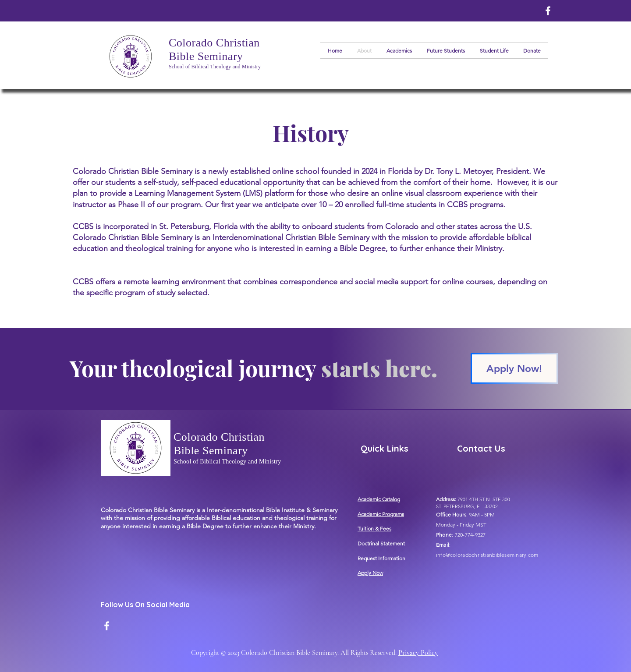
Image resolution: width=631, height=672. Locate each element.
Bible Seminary (206, 56)
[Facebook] (548, 11)
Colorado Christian (214, 43)
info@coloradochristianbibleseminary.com (487, 555)
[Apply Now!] (514, 368)
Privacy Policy (418, 653)
